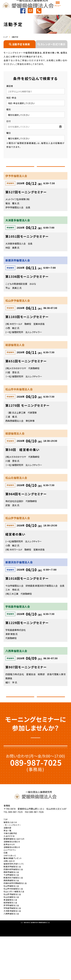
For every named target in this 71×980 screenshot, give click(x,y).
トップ (6, 37)
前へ (20, 170)
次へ (51, 170)
